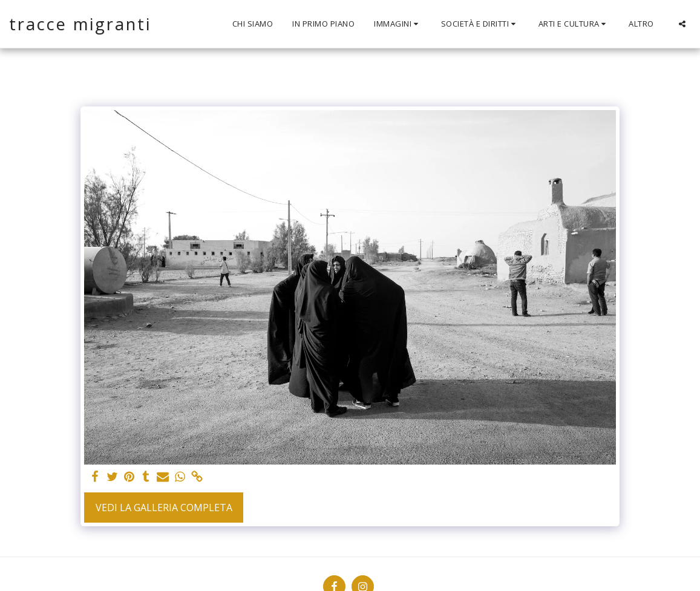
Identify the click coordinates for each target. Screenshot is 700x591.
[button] (398, 24)
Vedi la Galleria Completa (164, 508)
